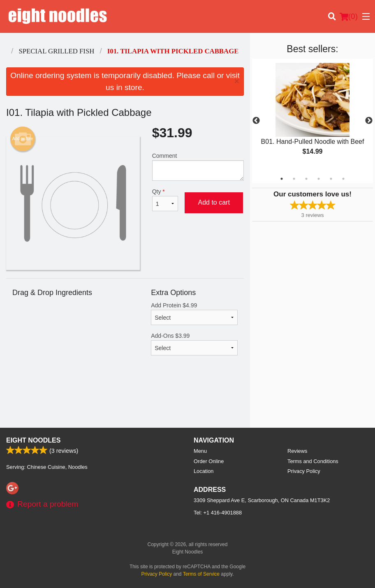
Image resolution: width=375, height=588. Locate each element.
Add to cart (214, 202)
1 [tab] (282, 179)
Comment (198, 167)
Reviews (297, 451)
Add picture (23, 139)
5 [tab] (331, 179)
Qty (165, 200)
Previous (256, 121)
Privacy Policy (304, 471)
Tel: (218, 513)
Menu (200, 451)
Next (369, 121)
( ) (349, 16)
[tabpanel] (312, 116)
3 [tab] (306, 179)
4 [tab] (319, 179)
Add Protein (194, 314)
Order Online (209, 461)
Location (204, 471)
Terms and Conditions (313, 461)
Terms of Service (201, 574)
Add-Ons (194, 344)
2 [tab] (294, 179)
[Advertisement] (125, 401)
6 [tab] (343, 179)
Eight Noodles (33, 440)
